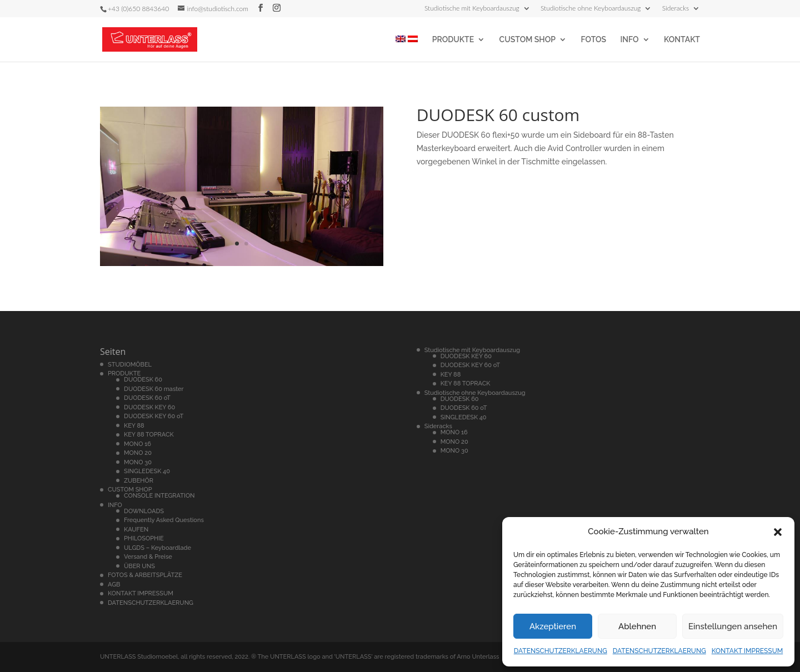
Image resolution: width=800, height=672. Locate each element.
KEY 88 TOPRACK (149, 435)
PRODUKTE (453, 40)
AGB (114, 585)
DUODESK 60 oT (147, 398)
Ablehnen (637, 626)
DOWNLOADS (144, 511)
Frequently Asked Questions (164, 520)
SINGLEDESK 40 (147, 471)
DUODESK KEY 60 (149, 407)
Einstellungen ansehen (733, 626)
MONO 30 (138, 462)
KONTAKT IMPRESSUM (747, 651)
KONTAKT (682, 40)
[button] (778, 532)
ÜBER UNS (139, 566)
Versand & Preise (148, 557)
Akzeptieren (553, 626)
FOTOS (593, 40)
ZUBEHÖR (139, 481)
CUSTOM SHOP (527, 40)
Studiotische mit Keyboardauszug (472, 9)
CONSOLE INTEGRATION (159, 496)
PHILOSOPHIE (144, 538)
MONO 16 (137, 444)
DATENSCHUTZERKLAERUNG (561, 651)
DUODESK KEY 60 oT (154, 416)
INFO (630, 40)
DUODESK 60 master (154, 389)
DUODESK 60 (143, 380)
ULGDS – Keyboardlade (157, 548)
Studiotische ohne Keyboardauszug (591, 9)
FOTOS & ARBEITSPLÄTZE (145, 575)
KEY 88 (134, 426)
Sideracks (676, 9)
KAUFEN (136, 530)
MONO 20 (138, 453)
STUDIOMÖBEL (130, 365)
